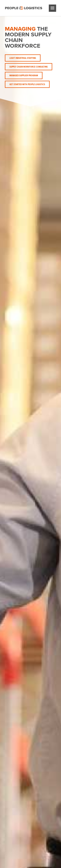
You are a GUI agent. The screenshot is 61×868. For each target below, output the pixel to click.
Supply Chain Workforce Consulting (29, 67)
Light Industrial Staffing (23, 58)
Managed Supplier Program (24, 75)
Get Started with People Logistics (27, 84)
